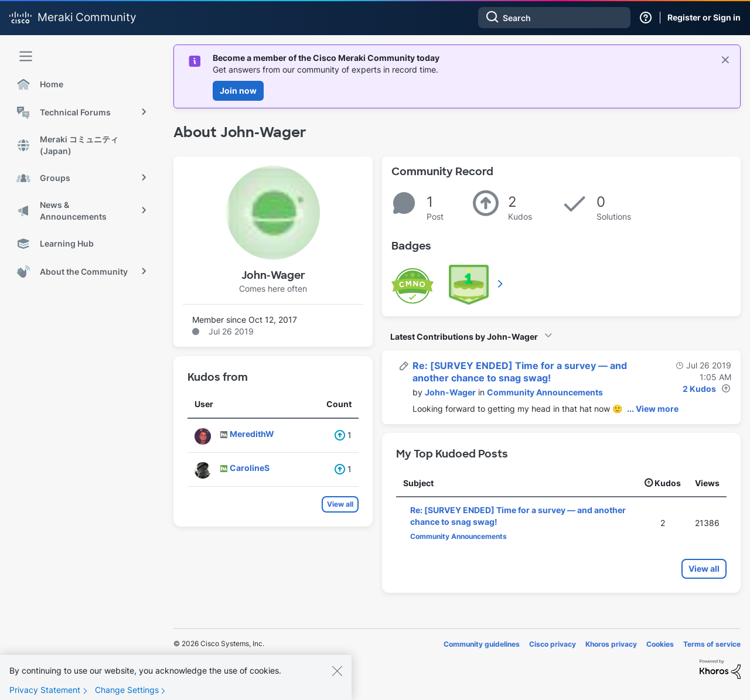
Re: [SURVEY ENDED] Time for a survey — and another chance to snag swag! (520, 372)
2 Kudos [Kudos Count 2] (699, 389)
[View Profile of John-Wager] (450, 392)
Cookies (660, 644)
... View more (653, 409)
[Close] (337, 677)
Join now (238, 91)
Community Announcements (545, 392)
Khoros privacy (611, 644)
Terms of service (712, 644)
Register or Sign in (704, 17)
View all (340, 504)
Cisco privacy (553, 644)
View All (501, 284)
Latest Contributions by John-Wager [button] (464, 337)
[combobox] (554, 18)
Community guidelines (482, 644)
